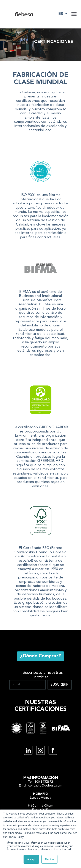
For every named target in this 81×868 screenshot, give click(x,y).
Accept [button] (31, 859)
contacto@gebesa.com (45, 786)
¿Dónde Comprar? (41, 656)
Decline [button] (49, 859)
